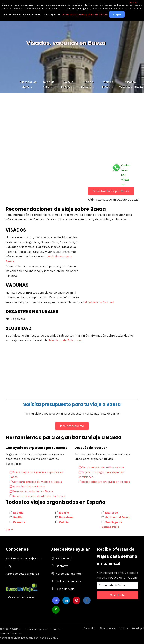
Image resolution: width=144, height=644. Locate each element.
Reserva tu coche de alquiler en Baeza (37, 496)
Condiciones (107, 628)
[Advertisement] (72, 127)
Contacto (62, 566)
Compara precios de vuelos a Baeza (36, 482)
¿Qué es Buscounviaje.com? (24, 558)
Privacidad (90, 628)
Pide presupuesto (72, 426)
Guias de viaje (65, 589)
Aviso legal (138, 628)
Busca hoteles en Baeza (27, 487)
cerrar (133, 2)
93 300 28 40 (65, 558)
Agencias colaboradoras (22, 574)
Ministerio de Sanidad (99, 302)
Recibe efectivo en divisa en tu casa (104, 482)
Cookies (123, 628)
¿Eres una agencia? (69, 574)
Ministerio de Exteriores (65, 340)
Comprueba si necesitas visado (101, 467)
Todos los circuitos (69, 581)
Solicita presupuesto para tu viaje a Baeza (72, 404)
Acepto (117, 14)
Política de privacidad (123, 578)
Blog (9, 566)
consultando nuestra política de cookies (85, 14)
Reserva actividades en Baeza (31, 491)
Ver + (9, 530)
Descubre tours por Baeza (111, 191)
